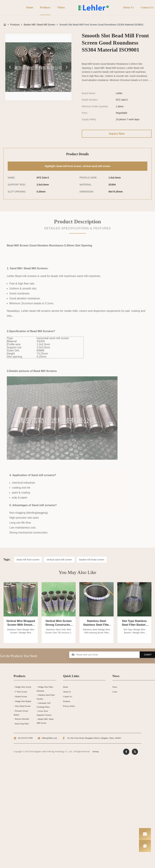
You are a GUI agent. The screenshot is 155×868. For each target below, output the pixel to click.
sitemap (95, 752)
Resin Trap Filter (22, 724)
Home (29, 7)
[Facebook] (126, 752)
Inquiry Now (117, 134)
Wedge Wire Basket (23, 701)
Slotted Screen (21, 697)
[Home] (5, 25)
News (115, 687)
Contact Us (146, 7)
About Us (128, 7)
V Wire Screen (21, 692)
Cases (115, 692)
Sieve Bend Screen (23, 706)
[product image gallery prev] (10, 67)
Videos (60, 7)
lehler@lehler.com (49, 738)
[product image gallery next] (67, 67)
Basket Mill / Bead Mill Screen (39, 25)
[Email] (145, 834)
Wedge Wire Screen (23, 687)
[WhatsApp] (145, 846)
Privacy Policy (69, 706)
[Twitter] (135, 752)
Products (45, 7)
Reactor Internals (22, 719)
